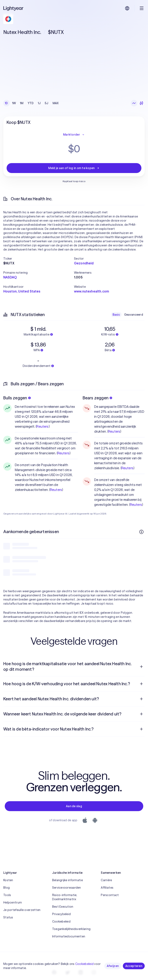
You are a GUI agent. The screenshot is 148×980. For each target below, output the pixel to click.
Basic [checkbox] (116, 315)
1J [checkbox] (39, 103)
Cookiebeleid (61, 922)
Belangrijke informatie (68, 880)
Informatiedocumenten (69, 936)
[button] (39, 259)
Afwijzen (113, 966)
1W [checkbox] (14, 103)
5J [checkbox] (47, 103)
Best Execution (63, 907)
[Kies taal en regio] (127, 8)
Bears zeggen (97, 398)
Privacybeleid (62, 914)
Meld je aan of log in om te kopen (74, 168)
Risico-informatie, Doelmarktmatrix (65, 897)
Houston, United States (22, 291)
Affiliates (107, 888)
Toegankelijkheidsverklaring (71, 929)
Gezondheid (84, 263)
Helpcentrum (13, 902)
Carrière (106, 880)
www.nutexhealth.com (92, 291)
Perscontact (110, 895)
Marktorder (74, 135)
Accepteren (134, 966)
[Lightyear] (14, 8)
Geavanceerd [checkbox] (134, 315)
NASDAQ (10, 277)
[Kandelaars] (141, 103)
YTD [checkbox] (31, 103)
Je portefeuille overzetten (22, 910)
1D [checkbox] (6, 103)
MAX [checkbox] (56, 103)
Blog (6, 888)
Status (8, 917)
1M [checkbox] (22, 103)
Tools (7, 895)
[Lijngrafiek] (134, 103)
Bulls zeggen (17, 398)
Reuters (42, 426)
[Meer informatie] (141, 532)
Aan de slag (74, 806)
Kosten (8, 880)
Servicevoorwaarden (67, 888)
